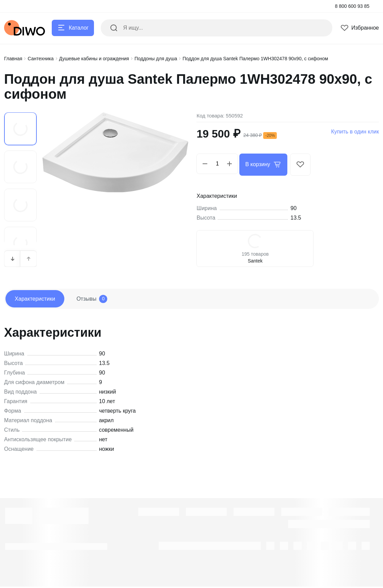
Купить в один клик (355, 132)
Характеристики (38, 298)
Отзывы (101, 299)
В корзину (265, 164)
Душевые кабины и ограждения (94, 59)
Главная (13, 59)
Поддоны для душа (156, 59)
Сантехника (41, 59)
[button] (13, 257)
